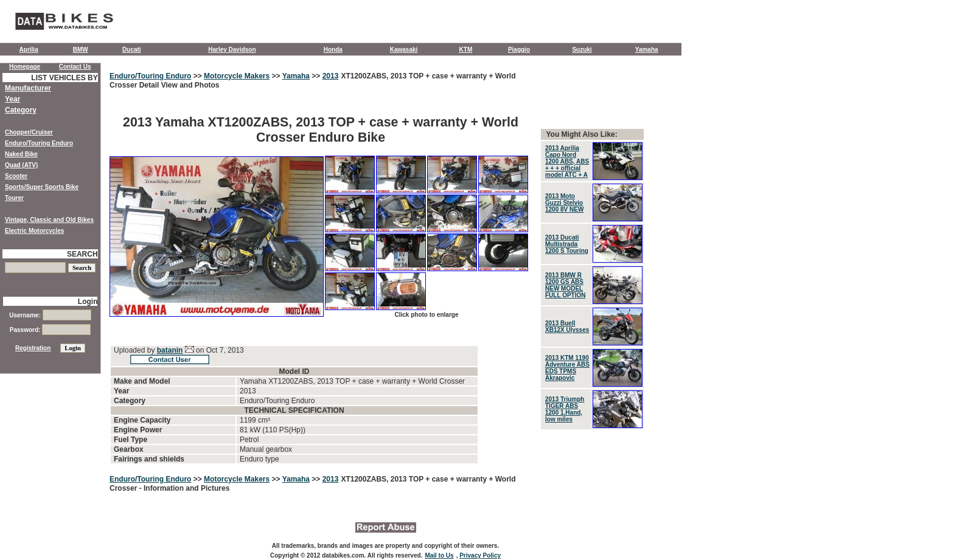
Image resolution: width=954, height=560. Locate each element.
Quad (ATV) (21, 165)
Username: (50, 315)
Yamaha (647, 50)
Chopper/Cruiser (29, 132)
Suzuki (582, 50)
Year (12, 99)
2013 (331, 76)
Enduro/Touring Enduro (150, 76)
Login (88, 302)
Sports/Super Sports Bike (42, 187)
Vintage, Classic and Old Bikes (49, 220)
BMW (81, 50)
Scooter (16, 176)
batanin (170, 350)
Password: (50, 330)
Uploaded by (135, 350)
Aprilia (29, 50)
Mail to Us (439, 555)
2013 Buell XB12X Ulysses (567, 327)
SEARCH (82, 254)
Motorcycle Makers (237, 76)
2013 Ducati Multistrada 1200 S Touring (567, 244)
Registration (33, 348)
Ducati (132, 50)
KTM (466, 50)
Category (21, 110)
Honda (333, 50)
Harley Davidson (232, 50)
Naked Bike (21, 154)
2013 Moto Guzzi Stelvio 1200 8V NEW (564, 203)
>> (197, 76)
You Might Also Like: (581, 134)
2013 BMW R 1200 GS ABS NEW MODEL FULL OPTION (565, 285)
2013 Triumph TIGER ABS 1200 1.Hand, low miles (565, 409)
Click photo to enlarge (426, 315)
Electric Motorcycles (34, 231)
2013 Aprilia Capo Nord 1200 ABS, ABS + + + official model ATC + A (567, 161)
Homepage (25, 67)
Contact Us (75, 67)
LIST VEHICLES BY (64, 78)
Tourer (14, 198)
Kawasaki (404, 50)
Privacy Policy (480, 555)
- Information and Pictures (185, 488)
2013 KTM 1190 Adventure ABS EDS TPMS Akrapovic (567, 368)
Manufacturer (28, 88)
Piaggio (519, 50)
